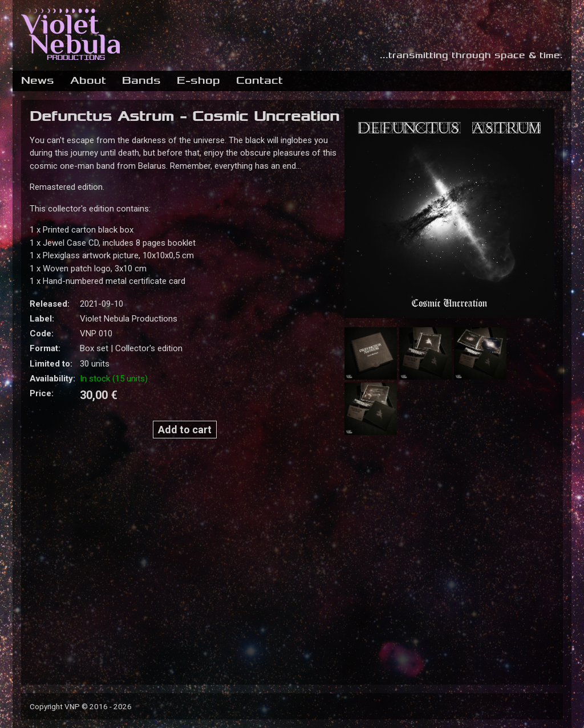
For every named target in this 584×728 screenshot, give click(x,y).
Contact (259, 80)
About (88, 80)
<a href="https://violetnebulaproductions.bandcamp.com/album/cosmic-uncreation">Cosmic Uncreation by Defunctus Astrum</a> (182, 556)
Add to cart (185, 430)
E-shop (198, 80)
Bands (141, 80)
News (38, 80)
